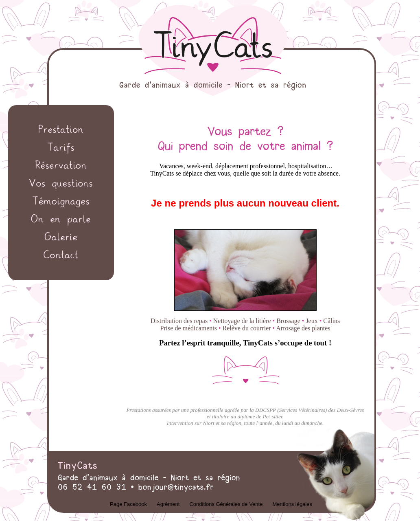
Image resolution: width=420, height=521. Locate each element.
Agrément (168, 504)
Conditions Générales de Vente (226, 504)
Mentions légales (292, 504)
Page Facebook (128, 504)
